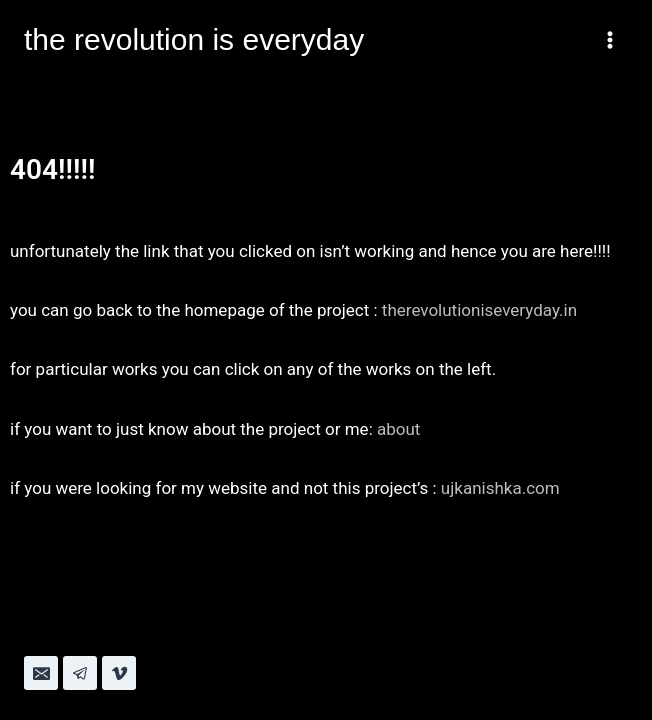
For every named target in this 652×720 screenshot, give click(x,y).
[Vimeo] (119, 673)
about (398, 429)
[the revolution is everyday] (194, 40)
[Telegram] (80, 673)
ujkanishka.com (500, 488)
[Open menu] (609, 39)
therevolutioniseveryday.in (479, 310)
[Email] (41, 673)
